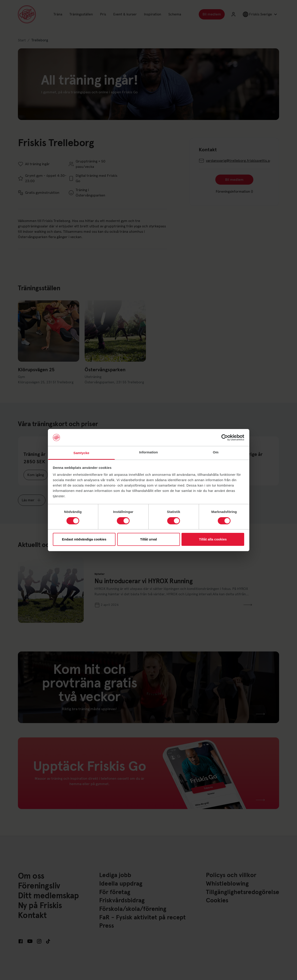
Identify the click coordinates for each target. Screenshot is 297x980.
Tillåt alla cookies (213, 539)
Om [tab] (216, 452)
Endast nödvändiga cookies (84, 539)
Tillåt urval (148, 539)
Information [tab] (149, 452)
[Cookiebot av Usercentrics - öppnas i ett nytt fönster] (225, 438)
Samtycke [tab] (81, 453)
